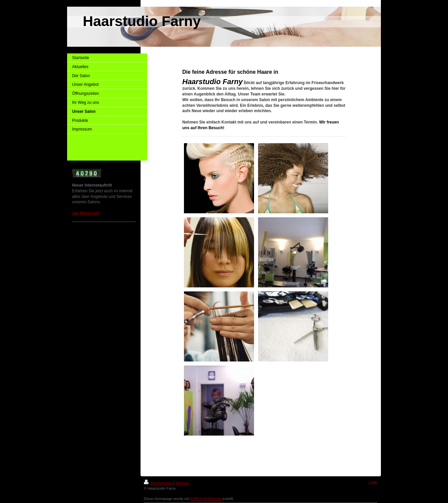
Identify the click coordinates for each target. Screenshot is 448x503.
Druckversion (159, 483)
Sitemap (182, 483)
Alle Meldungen (86, 213)
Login (373, 482)
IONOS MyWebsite (206, 499)
